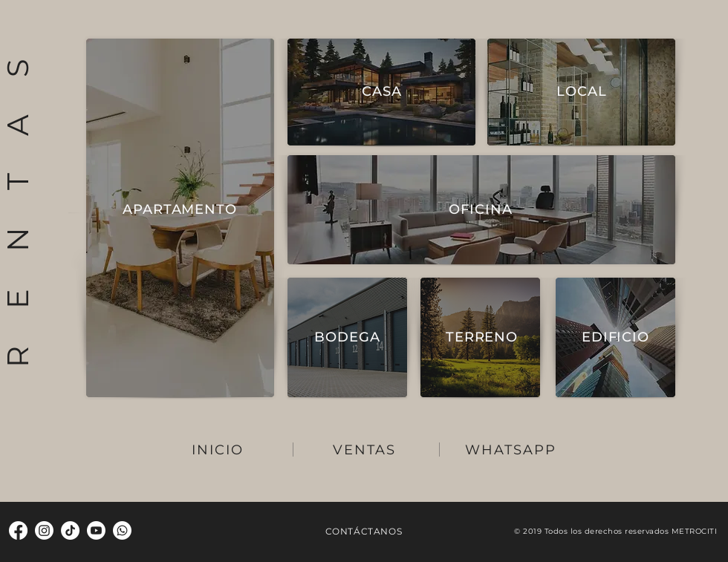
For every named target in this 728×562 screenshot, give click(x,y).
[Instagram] (44, 530)
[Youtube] (96, 530)
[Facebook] (18, 530)
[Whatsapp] (122, 530)
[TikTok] (70, 530)
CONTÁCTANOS (364, 531)
